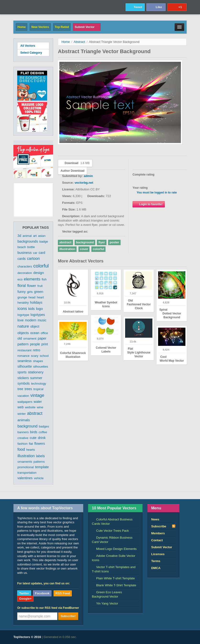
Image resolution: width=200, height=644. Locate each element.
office (44, 333)
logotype (23, 315)
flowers (40, 444)
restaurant (25, 350)
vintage (37, 395)
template (42, 467)
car (35, 253)
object (35, 326)
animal (27, 236)
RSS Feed (63, 593)
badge (44, 242)
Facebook (42, 593)
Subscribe (163, 526)
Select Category (33, 53)
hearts (31, 450)
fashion (22, 444)
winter (22, 414)
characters (25, 266)
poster (114, 242)
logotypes (38, 315)
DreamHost (165, 637)
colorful (41, 266)
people (35, 344)
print (45, 344)
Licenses (158, 554)
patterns (39, 462)
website (30, 407)
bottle (31, 247)
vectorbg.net (84, 183)
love (21, 320)
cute (33, 438)
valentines (25, 478)
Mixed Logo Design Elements (114, 549)
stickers (23, 378)
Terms (156, 561)
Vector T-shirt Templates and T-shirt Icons (114, 569)
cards (22, 259)
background (28, 426)
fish (44, 279)
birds (34, 432)
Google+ (25, 599)
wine (40, 407)
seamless (25, 361)
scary (35, 356)
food (21, 449)
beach (22, 247)
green (39, 292)
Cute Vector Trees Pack (110, 531)
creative (23, 438)
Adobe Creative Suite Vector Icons (114, 558)
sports (22, 372)
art (35, 236)
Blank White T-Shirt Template (114, 585)
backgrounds (28, 241)
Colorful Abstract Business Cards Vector (112, 521)
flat (31, 444)
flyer (102, 242)
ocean (35, 333)
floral (22, 286)
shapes (38, 361)
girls (30, 292)
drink (42, 438)
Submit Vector (87, 27)
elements (32, 279)
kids (31, 309)
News (155, 519)
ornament (30, 339)
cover (84, 249)
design (39, 273)
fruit (40, 286)
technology (39, 384)
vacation (23, 396)
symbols (24, 383)
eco (20, 279)
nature (23, 326)
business (25, 253)
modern (31, 320)
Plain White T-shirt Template (113, 578)
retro (36, 350)
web (21, 407)
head (32, 297)
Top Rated (62, 27)
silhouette (25, 366)
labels (41, 456)
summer (36, 378)
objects (23, 333)
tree (20, 389)
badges (44, 426)
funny (22, 292)
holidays (36, 302)
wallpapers (25, 402)
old (20, 338)
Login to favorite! (149, 204)
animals (24, 420)
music (42, 320)
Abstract (79, 42)
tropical (39, 389)
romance (24, 356)
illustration (26, 456)
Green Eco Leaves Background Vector (107, 594)
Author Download (72, 171)
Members (158, 533)
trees (28, 389)
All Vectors (28, 46)
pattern (23, 344)
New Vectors (40, 27)
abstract (35, 413)
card (42, 253)
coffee (43, 432)
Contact (157, 540)
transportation (27, 473)
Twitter (24, 593)
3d (19, 236)
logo (39, 309)
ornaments (25, 462)
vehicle (39, 478)
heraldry (23, 303)
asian (42, 236)
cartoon (33, 259)
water (38, 402)
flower (31, 286)
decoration (25, 273)
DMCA (156, 568)
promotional (26, 467)
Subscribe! (68, 616)
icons (22, 309)
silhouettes (41, 367)
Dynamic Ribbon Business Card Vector (112, 540)
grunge (22, 297)
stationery (36, 372)
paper (42, 338)
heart (40, 297)
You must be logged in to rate (157, 193)
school (44, 356)
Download (75, 163)
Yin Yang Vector (105, 603)
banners (23, 432)
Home (22, 27)
